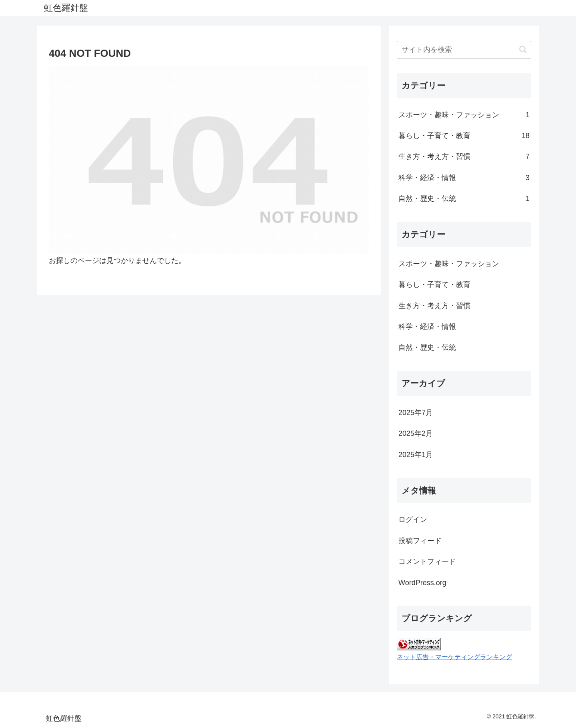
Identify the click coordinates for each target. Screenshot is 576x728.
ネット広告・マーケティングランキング (454, 657)
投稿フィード (420, 541)
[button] (523, 49)
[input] (464, 50)
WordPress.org (422, 583)
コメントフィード (427, 562)
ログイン (413, 519)
